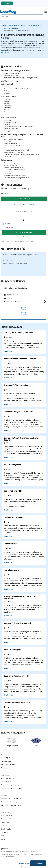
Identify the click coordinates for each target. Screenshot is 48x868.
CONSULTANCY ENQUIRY (24, 205)
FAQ (3, 836)
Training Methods (9, 765)
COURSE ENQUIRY (24, 199)
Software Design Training (35, 26)
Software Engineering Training (17, 26)
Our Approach (7, 778)
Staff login (24, 867)
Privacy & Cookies (24, 863)
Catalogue (6, 758)
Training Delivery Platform (13, 805)
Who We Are (7, 815)
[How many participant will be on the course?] (24, 217)
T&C (3, 839)
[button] (45, 301)
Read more (5, 52)
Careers (5, 832)
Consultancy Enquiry (10, 785)
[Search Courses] (22, 16)
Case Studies (7, 782)
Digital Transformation (11, 798)
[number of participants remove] (24, 214)
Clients (4, 826)
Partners (5, 822)
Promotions (6, 761)
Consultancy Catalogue (12, 788)
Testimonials (7, 829)
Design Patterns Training (11, 28)
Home (4, 26)
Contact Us (7, 3)
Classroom (9, 227)
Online (8, 224)
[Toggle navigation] (46, 12)
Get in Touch (38, 863)
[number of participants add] (24, 220)
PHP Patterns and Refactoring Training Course (17, 31)
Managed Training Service (13, 802)
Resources (6, 768)
